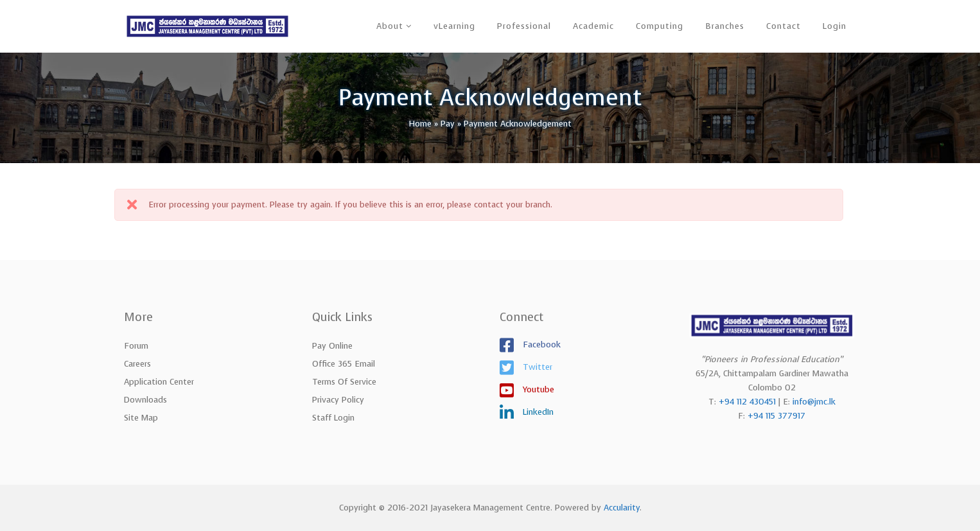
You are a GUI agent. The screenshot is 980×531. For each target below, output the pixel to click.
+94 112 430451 (747, 402)
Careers (137, 364)
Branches (725, 26)
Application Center (159, 382)
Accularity (622, 508)
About (390, 26)
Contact (783, 26)
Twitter (536, 367)
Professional (524, 26)
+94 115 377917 (776, 416)
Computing (660, 26)
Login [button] (835, 26)
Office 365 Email (344, 364)
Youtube (537, 389)
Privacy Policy (338, 400)
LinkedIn (537, 412)
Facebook (540, 344)
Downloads (145, 400)
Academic (593, 26)
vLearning (454, 26)
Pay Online (332, 346)
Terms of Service (344, 382)
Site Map (141, 418)
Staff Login (333, 418)
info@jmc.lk (814, 402)
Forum (136, 346)
